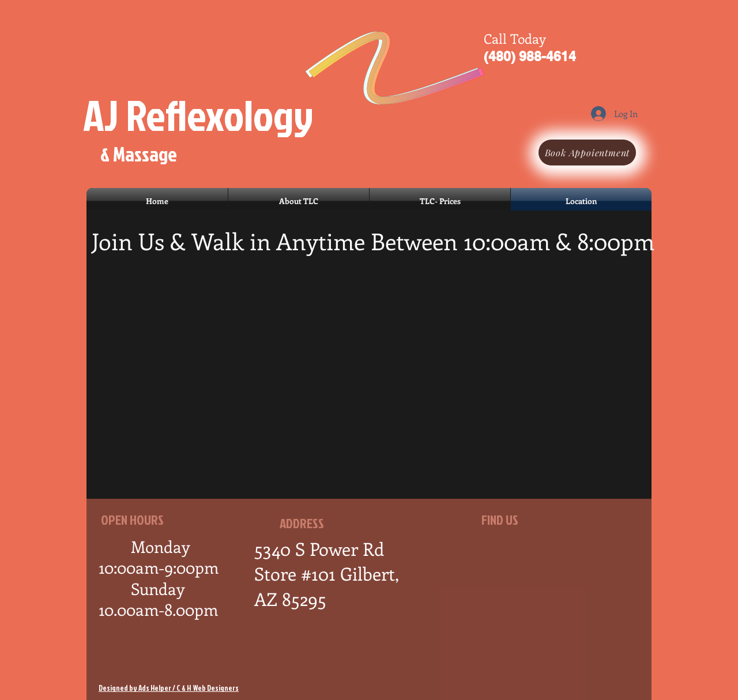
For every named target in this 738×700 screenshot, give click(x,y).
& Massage (139, 154)
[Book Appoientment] (587, 153)
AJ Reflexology (198, 114)
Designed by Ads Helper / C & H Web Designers (169, 688)
